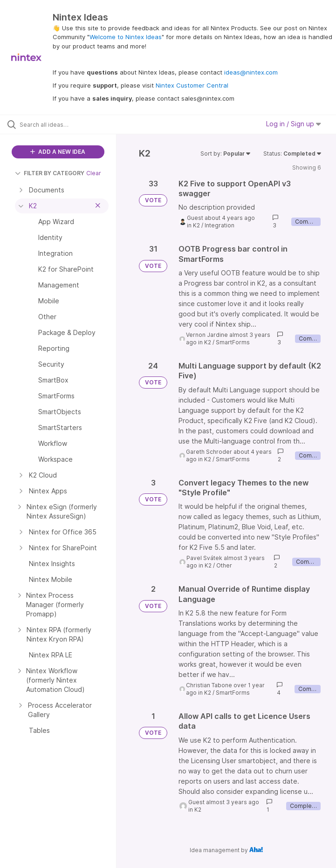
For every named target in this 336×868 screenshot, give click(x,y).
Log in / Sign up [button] (294, 124)
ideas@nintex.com (251, 72)
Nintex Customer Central (192, 85)
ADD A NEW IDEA (58, 152)
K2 (196, 225)
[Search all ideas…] (63, 124)
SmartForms (233, 342)
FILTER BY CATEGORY (50, 173)
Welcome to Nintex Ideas (126, 37)
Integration (219, 225)
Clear (94, 173)
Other (224, 565)
